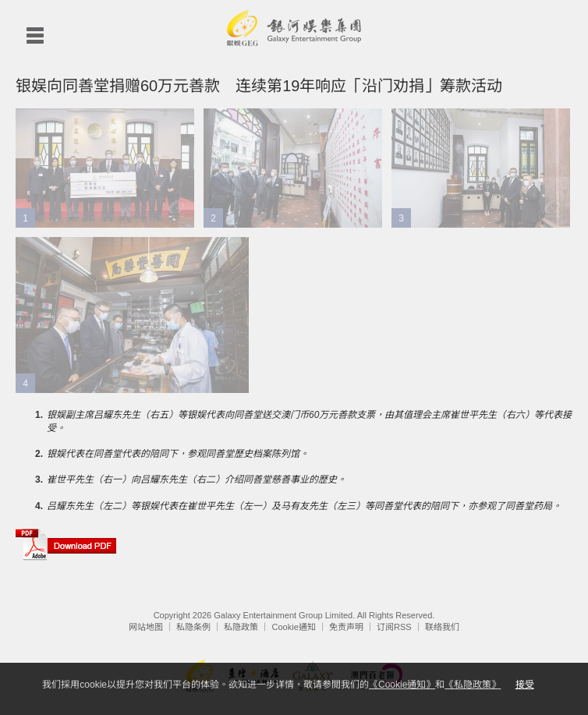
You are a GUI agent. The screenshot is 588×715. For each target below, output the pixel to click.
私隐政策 (241, 627)
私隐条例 (193, 627)
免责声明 (346, 627)
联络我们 (442, 627)
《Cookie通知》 (402, 685)
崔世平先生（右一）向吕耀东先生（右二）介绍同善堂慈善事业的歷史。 (197, 480)
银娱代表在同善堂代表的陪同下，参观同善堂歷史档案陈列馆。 (178, 454)
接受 (525, 685)
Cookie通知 (294, 627)
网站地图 (146, 627)
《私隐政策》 (473, 685)
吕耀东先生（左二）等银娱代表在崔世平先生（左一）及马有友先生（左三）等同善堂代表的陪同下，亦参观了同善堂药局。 (304, 506)
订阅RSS (394, 627)
